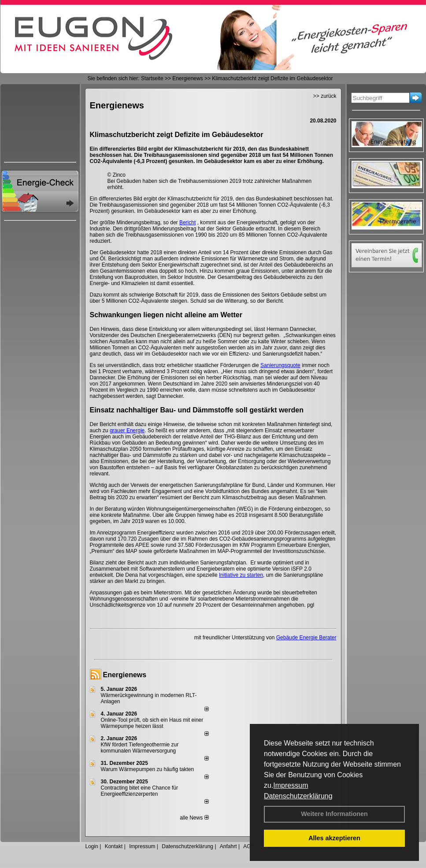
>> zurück (325, 96)
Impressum (291, 785)
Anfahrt (228, 846)
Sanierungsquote (280, 365)
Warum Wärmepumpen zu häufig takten (148, 769)
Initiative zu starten (241, 575)
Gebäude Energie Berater (306, 638)
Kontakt (114, 846)
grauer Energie (127, 430)
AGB (249, 846)
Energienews (125, 675)
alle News (194, 818)
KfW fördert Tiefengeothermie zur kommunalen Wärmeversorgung (140, 748)
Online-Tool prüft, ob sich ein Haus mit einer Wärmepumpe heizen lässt (152, 723)
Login (92, 846)
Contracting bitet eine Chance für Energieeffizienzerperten (139, 791)
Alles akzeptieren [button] (334, 838)
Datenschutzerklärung (298, 796)
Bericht (187, 223)
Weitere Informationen (334, 814)
